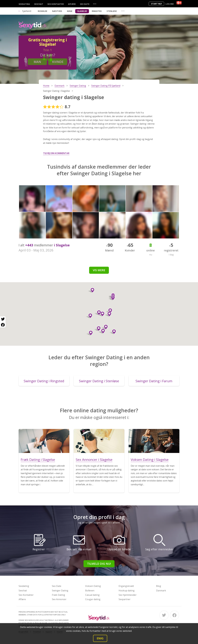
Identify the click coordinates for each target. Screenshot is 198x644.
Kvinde (58, 62)
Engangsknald (126, 586)
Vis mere (99, 270)
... (95, 4)
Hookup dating (127, 591)
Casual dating (92, 595)
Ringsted (97, 11)
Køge (70, 11)
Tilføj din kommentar (56, 153)
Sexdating (24, 4)
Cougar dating (93, 599)
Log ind (170, 4)
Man (37, 62)
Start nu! (156, 4)
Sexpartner (125, 599)
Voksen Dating (93, 586)
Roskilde (43, 11)
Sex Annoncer (59, 599)
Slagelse (82, 11)
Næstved (57, 11)
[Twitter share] (3, 319)
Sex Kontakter (56, 4)
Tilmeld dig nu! (99, 564)
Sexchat (39, 4)
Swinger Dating (60, 591)
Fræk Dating (58, 595)
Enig (100, 638)
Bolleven (90, 591)
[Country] (179, 3)
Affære (72, 4)
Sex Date (85, 4)
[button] (91, 290)
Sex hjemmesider (128, 595)
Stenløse (112, 11)
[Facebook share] (3, 325)
